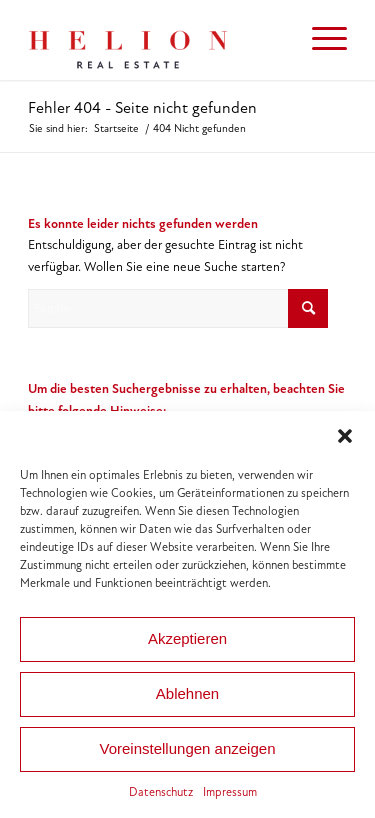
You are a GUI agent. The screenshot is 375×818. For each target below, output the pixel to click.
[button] (345, 436)
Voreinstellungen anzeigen (188, 748)
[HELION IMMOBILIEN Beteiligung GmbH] (155, 40)
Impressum (230, 792)
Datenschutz (161, 792)
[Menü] (319, 40)
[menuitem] (319, 40)
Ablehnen (187, 693)
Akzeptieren (187, 638)
